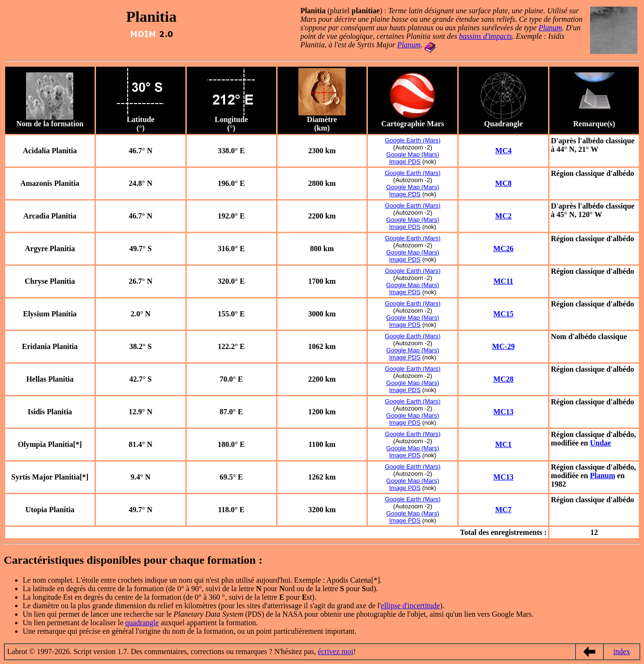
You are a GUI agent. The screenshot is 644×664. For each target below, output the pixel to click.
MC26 (503, 249)
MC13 (503, 412)
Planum (550, 28)
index (622, 651)
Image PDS (405, 162)
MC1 (503, 444)
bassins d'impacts (486, 36)
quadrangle (142, 623)
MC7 (503, 510)
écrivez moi (335, 651)
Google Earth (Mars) (413, 140)
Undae (600, 443)
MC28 (503, 379)
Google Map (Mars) (413, 154)
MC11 (504, 281)
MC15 (503, 314)
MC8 (503, 183)
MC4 (503, 151)
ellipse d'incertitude (410, 606)
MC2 (503, 216)
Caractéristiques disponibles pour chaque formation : (135, 560)
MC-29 (504, 346)
